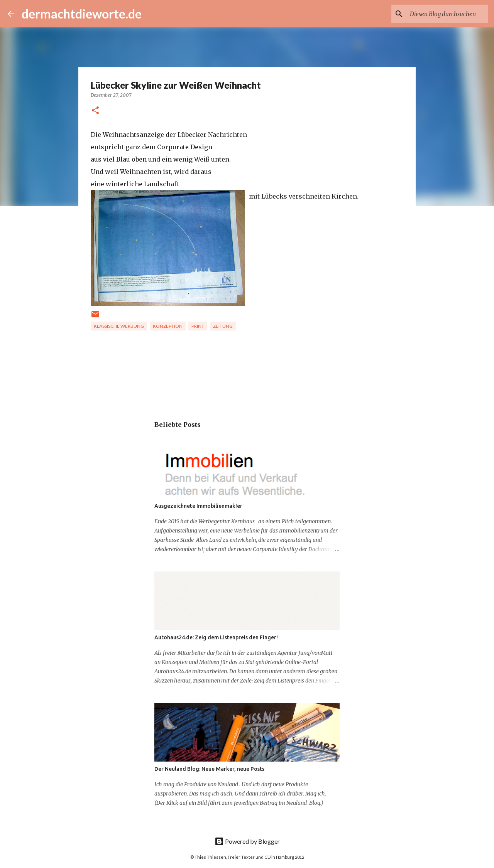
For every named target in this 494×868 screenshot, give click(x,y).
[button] (95, 111)
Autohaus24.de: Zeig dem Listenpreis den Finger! (216, 637)
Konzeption (168, 326)
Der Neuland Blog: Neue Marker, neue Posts (209, 769)
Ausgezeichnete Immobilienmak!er (198, 506)
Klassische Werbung (119, 326)
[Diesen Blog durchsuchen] (447, 14)
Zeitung (223, 326)
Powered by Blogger (247, 841)
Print (198, 326)
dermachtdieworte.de (82, 14)
